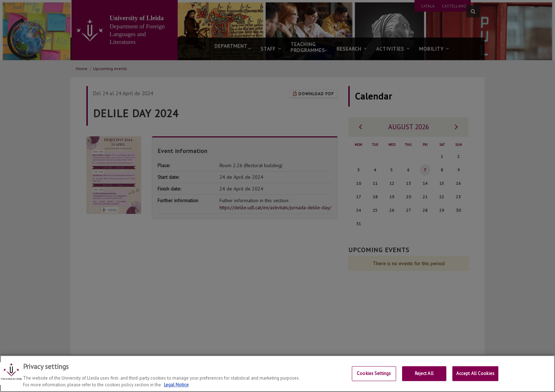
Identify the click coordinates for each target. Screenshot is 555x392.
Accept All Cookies (475, 374)
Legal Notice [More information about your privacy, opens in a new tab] (176, 385)
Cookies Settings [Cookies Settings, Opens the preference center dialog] (374, 374)
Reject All (424, 374)
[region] (277, 374)
